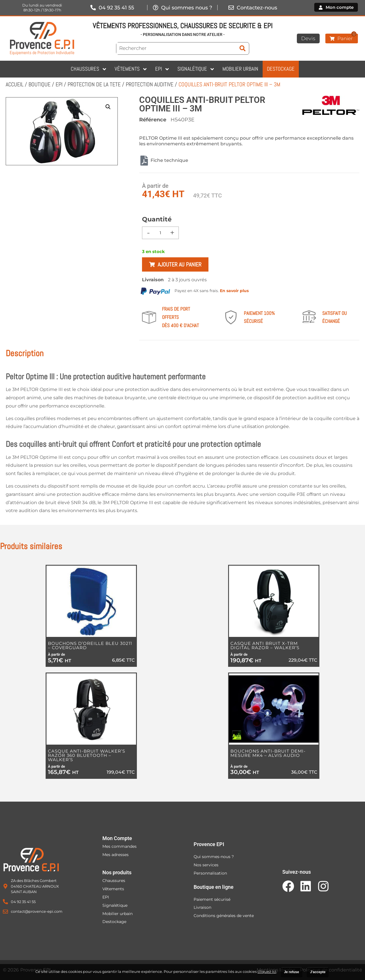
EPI (59, 84)
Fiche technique (164, 161)
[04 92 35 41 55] (93, 8)
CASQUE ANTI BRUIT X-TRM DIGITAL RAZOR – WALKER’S (265, 645)
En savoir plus (234, 291)
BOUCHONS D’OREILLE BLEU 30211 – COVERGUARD (90, 645)
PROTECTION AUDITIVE (150, 84)
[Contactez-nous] (231, 8)
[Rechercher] (176, 48)
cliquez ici (267, 971)
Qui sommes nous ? (187, 8)
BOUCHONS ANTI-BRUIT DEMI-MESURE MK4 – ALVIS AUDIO (268, 753)
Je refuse (292, 972)
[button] (108, 107)
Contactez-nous (257, 8)
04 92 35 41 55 (116, 8)
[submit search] (243, 48)
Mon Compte (117, 838)
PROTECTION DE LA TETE (94, 84)
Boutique (39, 84)
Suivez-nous (297, 872)
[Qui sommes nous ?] (155, 8)
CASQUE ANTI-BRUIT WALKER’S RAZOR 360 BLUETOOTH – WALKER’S (87, 755)
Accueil (15, 84)
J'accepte (318, 972)
